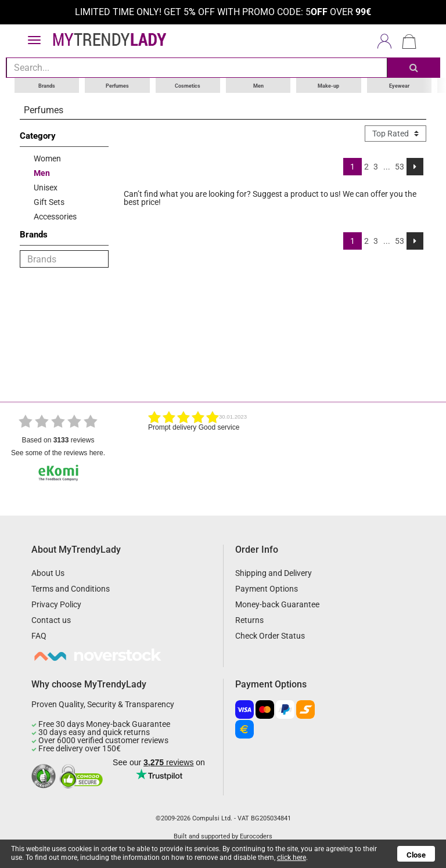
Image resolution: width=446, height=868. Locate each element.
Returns (249, 620)
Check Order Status (270, 635)
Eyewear (399, 85)
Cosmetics (188, 85)
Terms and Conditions (71, 588)
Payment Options (267, 588)
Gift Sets (49, 201)
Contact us (51, 620)
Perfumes (117, 85)
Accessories (55, 216)
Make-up (328, 85)
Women (47, 158)
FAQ (39, 635)
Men (258, 85)
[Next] (415, 166)
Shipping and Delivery (274, 572)
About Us (48, 572)
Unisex (46, 187)
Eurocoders (256, 836)
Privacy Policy (56, 604)
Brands (47, 85)
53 (400, 166)
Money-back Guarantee (277, 604)
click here (291, 858)
